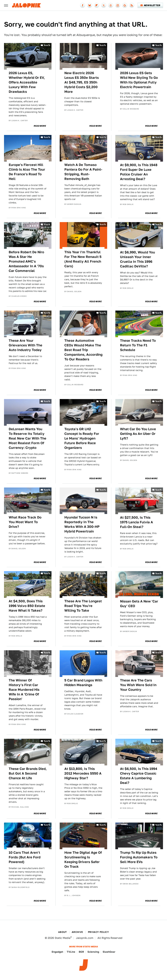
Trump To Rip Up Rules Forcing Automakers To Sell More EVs (139, 857)
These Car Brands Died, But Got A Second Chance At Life (28, 773)
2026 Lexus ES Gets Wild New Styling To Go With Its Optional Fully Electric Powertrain (139, 80)
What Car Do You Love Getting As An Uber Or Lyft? (138, 434)
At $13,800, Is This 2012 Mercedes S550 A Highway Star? (83, 773)
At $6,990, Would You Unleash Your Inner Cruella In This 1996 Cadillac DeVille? (137, 259)
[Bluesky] (90, 5)
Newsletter (150, 5)
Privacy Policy (98, 932)
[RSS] (132, 5)
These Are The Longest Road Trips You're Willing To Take (83, 606)
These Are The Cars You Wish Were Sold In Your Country (138, 685)
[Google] (125, 5)
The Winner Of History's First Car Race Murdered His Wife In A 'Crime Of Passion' (24, 690)
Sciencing (93, 952)
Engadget (57, 952)
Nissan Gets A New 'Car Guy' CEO (139, 604)
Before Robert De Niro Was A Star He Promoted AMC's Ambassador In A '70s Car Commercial (26, 261)
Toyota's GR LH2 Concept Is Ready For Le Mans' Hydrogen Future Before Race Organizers (82, 438)
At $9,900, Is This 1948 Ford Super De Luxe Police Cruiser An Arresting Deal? (139, 172)
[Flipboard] (97, 5)
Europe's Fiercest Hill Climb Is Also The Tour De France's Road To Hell (27, 172)
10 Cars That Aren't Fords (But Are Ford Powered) (25, 857)
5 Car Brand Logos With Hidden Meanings (83, 683)
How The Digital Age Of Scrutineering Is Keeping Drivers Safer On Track (83, 860)
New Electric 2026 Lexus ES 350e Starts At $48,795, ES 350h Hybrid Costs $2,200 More (82, 82)
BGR (81, 952)
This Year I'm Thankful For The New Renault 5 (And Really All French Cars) (83, 259)
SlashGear (109, 952)
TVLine (71, 952)
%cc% (47, 45)
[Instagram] (118, 5)
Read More (40, 126)
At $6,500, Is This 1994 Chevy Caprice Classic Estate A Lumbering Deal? (139, 776)
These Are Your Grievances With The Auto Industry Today (25, 345)
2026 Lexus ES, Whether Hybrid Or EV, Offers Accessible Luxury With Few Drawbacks (27, 82)
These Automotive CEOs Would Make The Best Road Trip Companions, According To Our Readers (83, 350)
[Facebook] (83, 5)
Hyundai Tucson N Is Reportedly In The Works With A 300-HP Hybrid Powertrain (82, 524)
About (63, 932)
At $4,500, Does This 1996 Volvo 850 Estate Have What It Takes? (27, 606)
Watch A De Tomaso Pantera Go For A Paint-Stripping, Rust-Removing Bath (83, 172)
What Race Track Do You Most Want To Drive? (25, 522)
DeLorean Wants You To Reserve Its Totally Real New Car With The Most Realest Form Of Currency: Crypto (27, 438)
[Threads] (111, 5)
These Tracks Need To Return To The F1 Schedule (138, 345)
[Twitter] (104, 5)
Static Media (63, 938)
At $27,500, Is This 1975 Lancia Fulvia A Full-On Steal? (136, 522)
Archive (77, 932)
